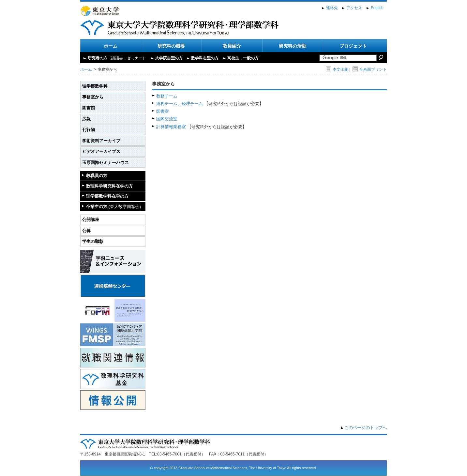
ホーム (111, 46)
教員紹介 (232, 46)
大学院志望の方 (169, 58)
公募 (86, 231)
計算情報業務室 (171, 127)
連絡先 (332, 8)
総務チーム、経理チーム (180, 104)
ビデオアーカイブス (101, 151)
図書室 (163, 111)
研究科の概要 (171, 46)
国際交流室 (167, 119)
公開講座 (91, 220)
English (377, 8)
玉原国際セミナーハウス (105, 163)
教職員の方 (97, 176)
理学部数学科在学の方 (107, 196)
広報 (86, 119)
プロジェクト (353, 46)
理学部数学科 (95, 86)
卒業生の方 (113, 207)
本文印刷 (337, 69)
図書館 (89, 108)
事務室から (93, 97)
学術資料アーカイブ (101, 141)
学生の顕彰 (93, 241)
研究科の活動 (293, 46)
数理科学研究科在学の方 (109, 186)
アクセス (354, 8)
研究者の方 (117, 58)
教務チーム (167, 96)
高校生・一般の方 (243, 58)
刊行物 (89, 130)
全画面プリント (370, 69)
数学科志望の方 (205, 58)
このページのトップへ (366, 428)
